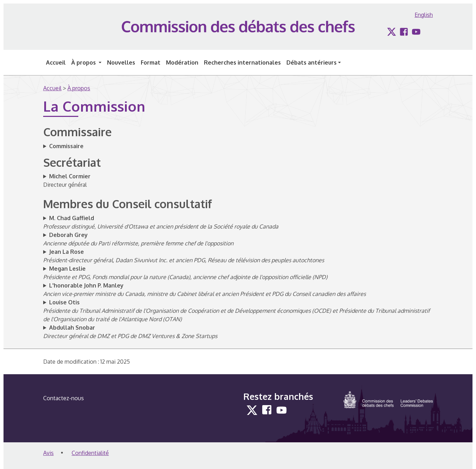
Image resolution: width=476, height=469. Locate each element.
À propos (84, 62)
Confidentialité (90, 453)
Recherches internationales (242, 62)
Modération (182, 62)
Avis (48, 453)
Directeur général (67, 180)
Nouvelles (121, 62)
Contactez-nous (64, 398)
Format (151, 62)
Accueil (56, 62)
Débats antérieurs (312, 62)
